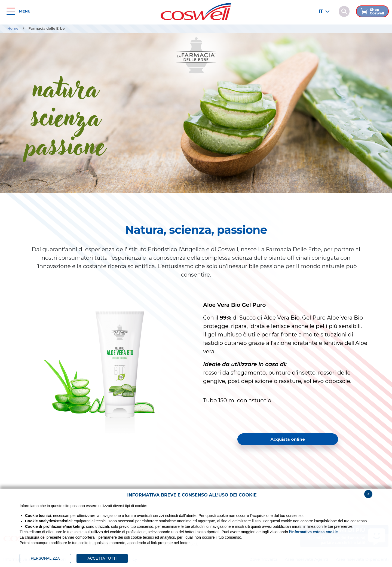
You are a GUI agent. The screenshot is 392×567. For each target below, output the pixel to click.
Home (13, 28)
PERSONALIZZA (45, 558)
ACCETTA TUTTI (102, 558)
